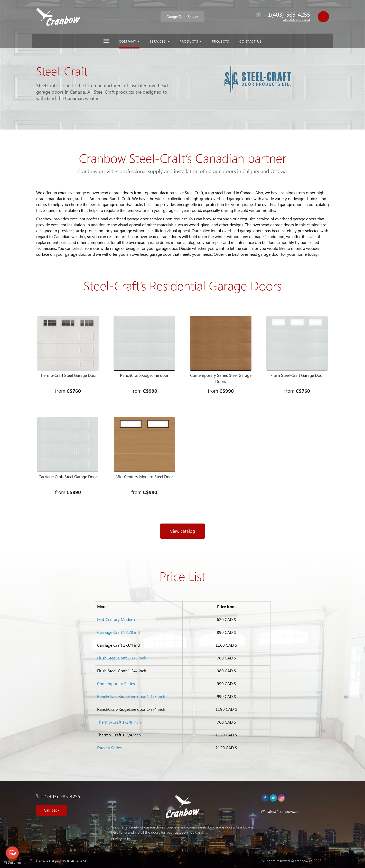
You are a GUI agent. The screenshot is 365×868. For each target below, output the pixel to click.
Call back (52, 810)
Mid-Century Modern (116, 619)
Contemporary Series (116, 683)
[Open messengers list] (12, 853)
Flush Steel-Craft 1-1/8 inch (122, 658)
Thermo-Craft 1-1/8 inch (119, 722)
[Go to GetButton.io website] (12, 863)
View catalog (182, 531)
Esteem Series (109, 748)
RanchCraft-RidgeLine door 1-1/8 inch (131, 696)
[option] (182, 65)
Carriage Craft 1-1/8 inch (119, 632)
